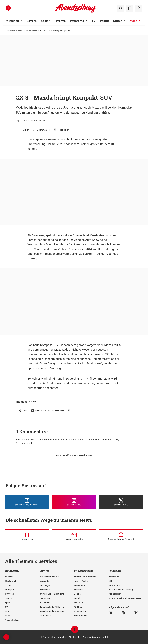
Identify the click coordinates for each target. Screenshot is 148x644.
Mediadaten (80, 603)
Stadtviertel (10, 581)
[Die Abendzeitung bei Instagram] (74, 502)
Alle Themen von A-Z (49, 577)
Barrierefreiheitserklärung (121, 590)
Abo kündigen (115, 594)
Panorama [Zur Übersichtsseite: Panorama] (77, 21)
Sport (8, 603)
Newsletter (45, 581)
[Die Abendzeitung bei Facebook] (27, 502)
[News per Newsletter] (74, 537)
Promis (8, 598)
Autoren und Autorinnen (85, 577)
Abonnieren (79, 585)
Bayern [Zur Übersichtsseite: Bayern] (32, 21)
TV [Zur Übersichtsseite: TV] (94, 21)
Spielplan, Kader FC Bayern (52, 607)
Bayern (8, 585)
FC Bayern (10, 590)
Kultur (8, 611)
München (9, 577)
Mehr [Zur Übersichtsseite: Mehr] (133, 21)
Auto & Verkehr (32, 30)
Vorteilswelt (45, 603)
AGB (111, 581)
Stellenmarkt (46, 616)
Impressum (114, 577)
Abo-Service (80, 590)
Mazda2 (59, 350)
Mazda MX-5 (112, 345)
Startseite (11, 30)
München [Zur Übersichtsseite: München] (12, 21)
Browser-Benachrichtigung (52, 594)
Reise (8, 616)
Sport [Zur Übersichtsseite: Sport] (45, 21)
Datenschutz (114, 585)
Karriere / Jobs (81, 581)
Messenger (45, 585)
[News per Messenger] (27, 537)
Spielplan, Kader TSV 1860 (52, 611)
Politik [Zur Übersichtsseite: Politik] (104, 21)
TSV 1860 (9, 594)
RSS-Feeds (45, 590)
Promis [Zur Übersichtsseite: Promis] (61, 21)
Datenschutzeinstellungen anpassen (125, 598)
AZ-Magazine (80, 611)
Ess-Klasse (45, 598)
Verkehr (33, 401)
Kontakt (78, 598)
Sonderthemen (81, 616)
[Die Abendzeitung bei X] (121, 502)
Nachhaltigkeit (12, 620)
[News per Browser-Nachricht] (121, 537)
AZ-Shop (78, 607)
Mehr (20, 30)
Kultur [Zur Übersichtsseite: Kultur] (117, 21)
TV (6, 607)
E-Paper (78, 594)
